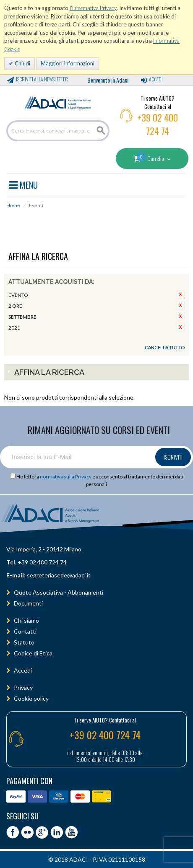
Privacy (23, 687)
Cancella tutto (165, 347)
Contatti (25, 631)
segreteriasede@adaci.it (59, 575)
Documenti (28, 603)
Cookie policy (31, 698)
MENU (23, 184)
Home (13, 205)
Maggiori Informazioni (68, 63)
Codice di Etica (33, 653)
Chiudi (22, 63)
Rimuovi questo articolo (180, 294)
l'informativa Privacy (93, 8)
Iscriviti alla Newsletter (42, 79)
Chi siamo (26, 620)
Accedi (156, 79)
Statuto (24, 642)
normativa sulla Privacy (66, 477)
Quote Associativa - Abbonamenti (59, 592)
